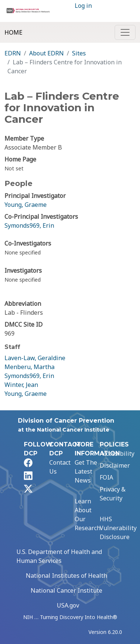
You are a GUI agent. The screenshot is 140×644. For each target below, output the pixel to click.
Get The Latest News (86, 471)
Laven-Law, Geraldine (35, 358)
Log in (83, 6)
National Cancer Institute (66, 590)
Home (13, 32)
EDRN (13, 53)
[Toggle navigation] (125, 32)
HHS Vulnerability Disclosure (118, 528)
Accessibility (117, 454)
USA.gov (68, 605)
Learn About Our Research (88, 515)
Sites (79, 53)
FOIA (106, 477)
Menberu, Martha (29, 367)
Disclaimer (115, 465)
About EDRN (46, 53)
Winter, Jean (21, 385)
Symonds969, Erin (29, 225)
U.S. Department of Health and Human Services (59, 556)
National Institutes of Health (66, 576)
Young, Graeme (26, 205)
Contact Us (60, 467)
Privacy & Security (113, 494)
